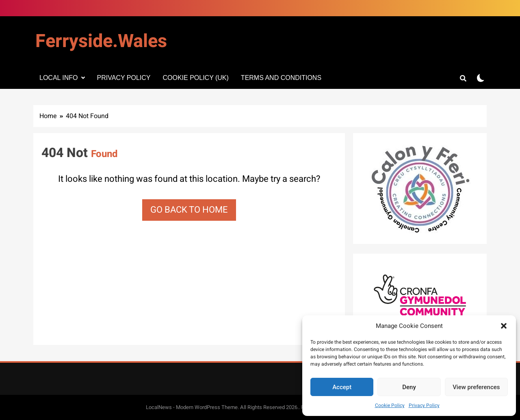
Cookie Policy (390, 405)
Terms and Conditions (281, 78)
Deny (409, 387)
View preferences (476, 387)
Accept (342, 387)
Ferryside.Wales (101, 41)
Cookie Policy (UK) (195, 78)
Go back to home (189, 210)
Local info (59, 78)
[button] (504, 326)
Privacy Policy (424, 405)
